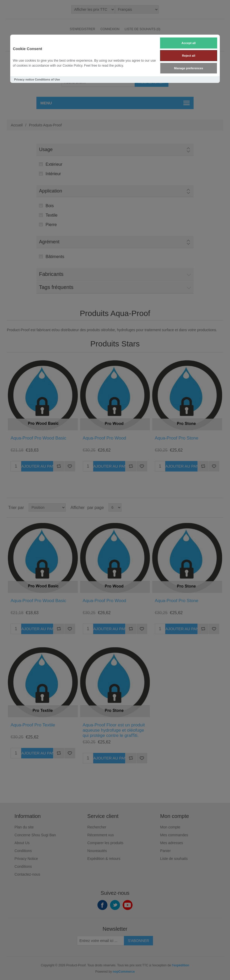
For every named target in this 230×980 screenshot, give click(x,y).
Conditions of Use (47, 79)
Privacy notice (24, 79)
